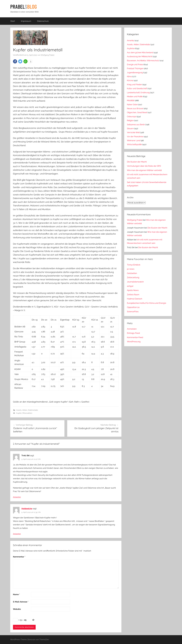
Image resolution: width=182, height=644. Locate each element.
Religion (130, 121)
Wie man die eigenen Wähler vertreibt (144, 170)
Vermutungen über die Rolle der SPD (144, 166)
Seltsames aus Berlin (136, 125)
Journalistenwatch (135, 282)
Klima (129, 77)
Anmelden (132, 329)
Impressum (26, 21)
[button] (15, 61)
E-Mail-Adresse (21, 602)
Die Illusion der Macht (137, 162)
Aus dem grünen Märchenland (140, 53)
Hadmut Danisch (135, 299)
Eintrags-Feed (133, 333)
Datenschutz (43, 21)
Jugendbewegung (135, 73)
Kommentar (19, 557)
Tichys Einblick (134, 265)
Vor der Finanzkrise (135, 137)
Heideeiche (27, 509)
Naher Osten (132, 105)
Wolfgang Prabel (48, 55)
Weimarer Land (134, 141)
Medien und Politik (135, 97)
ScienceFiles (133, 312)
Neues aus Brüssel (135, 109)
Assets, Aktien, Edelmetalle (27, 410)
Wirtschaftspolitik (134, 144)
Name (16, 594)
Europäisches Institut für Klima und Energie (147, 303)
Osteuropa (132, 117)
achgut (130, 286)
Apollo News (133, 290)
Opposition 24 (133, 307)
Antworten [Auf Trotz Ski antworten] (17, 497)
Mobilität (131, 100)
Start (13, 21)
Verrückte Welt (133, 132)
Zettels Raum (133, 295)
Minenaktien (27, 413)
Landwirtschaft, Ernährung (138, 93)
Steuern (130, 129)
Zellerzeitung (133, 277)
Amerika (131, 41)
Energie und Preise (135, 65)
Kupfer (19, 413)
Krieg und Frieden (134, 85)
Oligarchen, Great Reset (137, 112)
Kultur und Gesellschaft (137, 89)
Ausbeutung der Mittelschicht (140, 56)
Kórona (130, 80)
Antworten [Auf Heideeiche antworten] (17, 534)
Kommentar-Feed (135, 337)
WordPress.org (134, 342)
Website (17, 609)
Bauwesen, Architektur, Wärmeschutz (143, 61)
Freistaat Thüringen (135, 68)
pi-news (131, 269)
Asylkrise (131, 48)
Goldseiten (132, 273)
